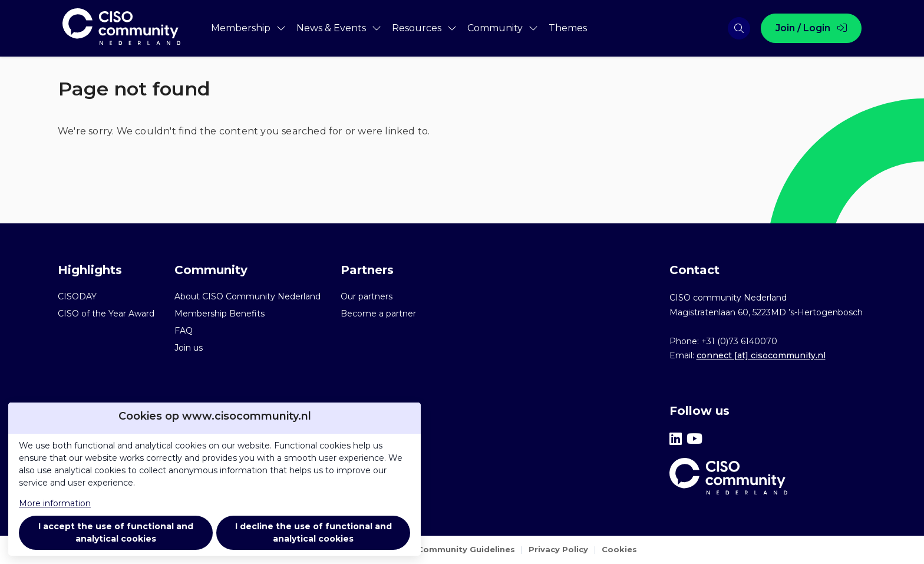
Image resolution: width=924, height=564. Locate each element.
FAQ (184, 331)
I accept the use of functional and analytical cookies (116, 532)
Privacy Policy (558, 549)
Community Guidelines (466, 549)
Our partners (367, 296)
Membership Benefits (220, 314)
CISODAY (77, 296)
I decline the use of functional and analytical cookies (313, 532)
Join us (189, 348)
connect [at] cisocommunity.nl (761, 355)
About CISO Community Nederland (247, 296)
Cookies (619, 549)
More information (55, 503)
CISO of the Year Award (106, 314)
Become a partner (378, 314)
